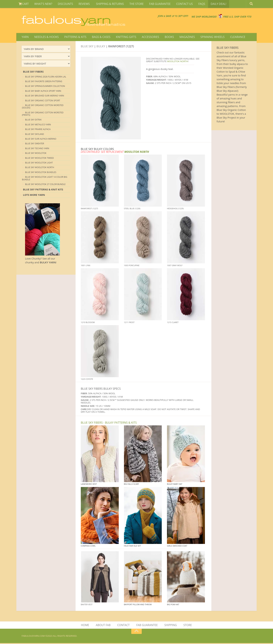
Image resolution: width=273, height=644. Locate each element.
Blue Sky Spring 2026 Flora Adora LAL (46, 77)
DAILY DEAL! (214, 4)
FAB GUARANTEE (157, 4)
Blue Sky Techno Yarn (37, 149)
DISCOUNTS (64, 4)
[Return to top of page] (136, 632)
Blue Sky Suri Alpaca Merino (41, 139)
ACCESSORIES (148, 37)
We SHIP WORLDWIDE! (192, 17)
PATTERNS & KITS (74, 37)
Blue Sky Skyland (35, 135)
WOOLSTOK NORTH (178, 62)
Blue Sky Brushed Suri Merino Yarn (45, 96)
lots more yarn (34, 195)
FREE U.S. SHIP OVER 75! (233, 17)
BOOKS (167, 37)
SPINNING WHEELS (209, 37)
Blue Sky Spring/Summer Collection (45, 87)
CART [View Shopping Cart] (24, 4)
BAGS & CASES (100, 37)
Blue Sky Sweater (35, 144)
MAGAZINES (184, 37)
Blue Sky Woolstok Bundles (41, 173)
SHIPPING (170, 626)
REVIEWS (83, 4)
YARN (25, 37)
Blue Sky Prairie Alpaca (38, 130)
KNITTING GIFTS (124, 37)
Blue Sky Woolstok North (40, 168)
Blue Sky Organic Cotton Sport (43, 101)
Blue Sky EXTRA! (33, 120)
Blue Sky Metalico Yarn (38, 125)
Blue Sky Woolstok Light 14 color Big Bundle (45, 179)
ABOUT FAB (103, 626)
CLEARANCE (234, 37)
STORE (187, 626)
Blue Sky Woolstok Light (39, 163)
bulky (101, 47)
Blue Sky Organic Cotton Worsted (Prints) (43, 114)
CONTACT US (181, 4)
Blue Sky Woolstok (36, 154)
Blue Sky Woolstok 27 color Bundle (45, 185)
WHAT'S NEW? (43, 4)
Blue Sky (87, 47)
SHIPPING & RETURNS (108, 4)
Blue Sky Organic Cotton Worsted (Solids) (43, 107)
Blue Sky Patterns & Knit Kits (43, 190)
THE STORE (134, 4)
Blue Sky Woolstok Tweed (39, 158)
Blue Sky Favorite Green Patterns (44, 82)
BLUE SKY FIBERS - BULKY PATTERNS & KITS (109, 423)
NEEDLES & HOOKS (46, 37)
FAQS (198, 4)
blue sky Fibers (33, 72)
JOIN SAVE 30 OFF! (152, 16)
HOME (86, 626)
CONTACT (124, 626)
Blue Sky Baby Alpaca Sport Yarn (43, 91)
